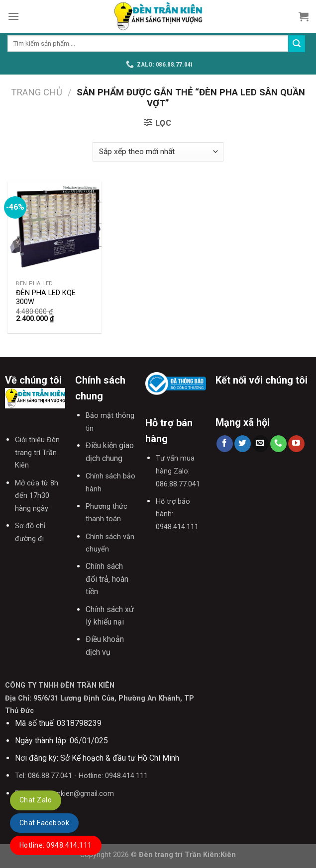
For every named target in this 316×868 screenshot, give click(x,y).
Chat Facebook (44, 823)
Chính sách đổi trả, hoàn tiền (107, 579)
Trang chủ (37, 92)
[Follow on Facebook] (225, 444)
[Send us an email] (261, 444)
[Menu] (13, 16)
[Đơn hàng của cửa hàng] (158, 152)
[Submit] (297, 44)
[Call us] (278, 444)
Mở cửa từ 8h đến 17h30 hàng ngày (37, 496)
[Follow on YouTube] (296, 444)
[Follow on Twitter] (243, 444)
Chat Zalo (36, 800)
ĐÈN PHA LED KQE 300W (46, 298)
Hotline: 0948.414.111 (56, 845)
